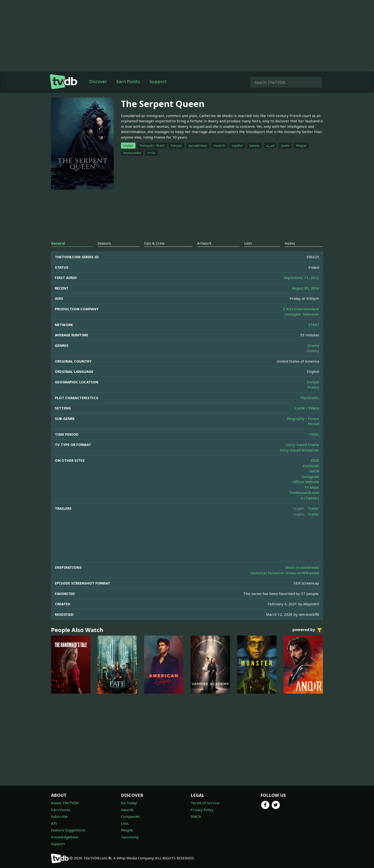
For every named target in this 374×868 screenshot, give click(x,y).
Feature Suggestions (68, 830)
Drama (313, 345)
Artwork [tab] (204, 243)
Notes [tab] (290, 243)
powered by (308, 630)
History (313, 351)
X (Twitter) (310, 498)
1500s (314, 434)
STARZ (314, 325)
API (54, 823)
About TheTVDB (65, 803)
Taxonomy (130, 837)
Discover (98, 81)
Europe (313, 382)
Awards (127, 810)
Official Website (306, 482)
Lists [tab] (248, 243)
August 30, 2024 (306, 288)
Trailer (313, 508)
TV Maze (312, 487)
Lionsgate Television (302, 314)
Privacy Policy (202, 810)
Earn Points (128, 81)
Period (314, 424)
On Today (129, 803)
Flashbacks (310, 398)
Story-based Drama (303, 445)
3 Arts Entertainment (301, 309)
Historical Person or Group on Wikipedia (285, 573)
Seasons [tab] (104, 243)
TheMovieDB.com (304, 493)
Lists (125, 823)
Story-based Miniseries (299, 450)
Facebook (311, 466)
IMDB (314, 471)
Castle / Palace (307, 408)
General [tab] (58, 243)
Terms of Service (205, 803)
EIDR (315, 460)
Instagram (310, 477)
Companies (130, 816)
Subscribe (59, 816)
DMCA (196, 816)
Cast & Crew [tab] (154, 243)
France (313, 387)
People (127, 830)
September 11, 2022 (301, 278)
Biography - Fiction (303, 418)
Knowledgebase (65, 837)
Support (158, 81)
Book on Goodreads (302, 567)
